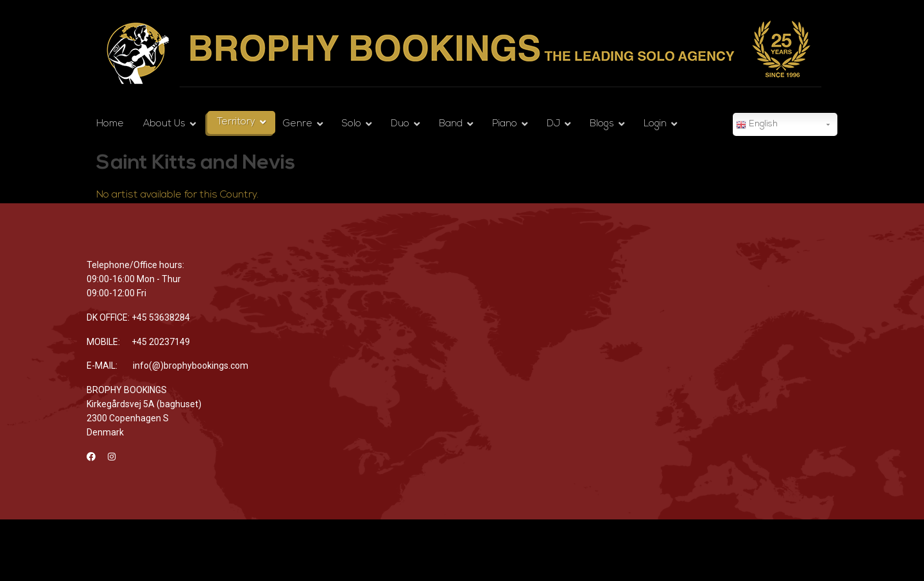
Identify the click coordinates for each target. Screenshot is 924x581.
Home (110, 124)
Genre (298, 124)
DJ (553, 124)
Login (655, 124)
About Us (164, 124)
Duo (400, 124)
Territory (236, 122)
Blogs (602, 124)
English (757, 125)
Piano (505, 124)
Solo (352, 124)
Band (451, 124)
